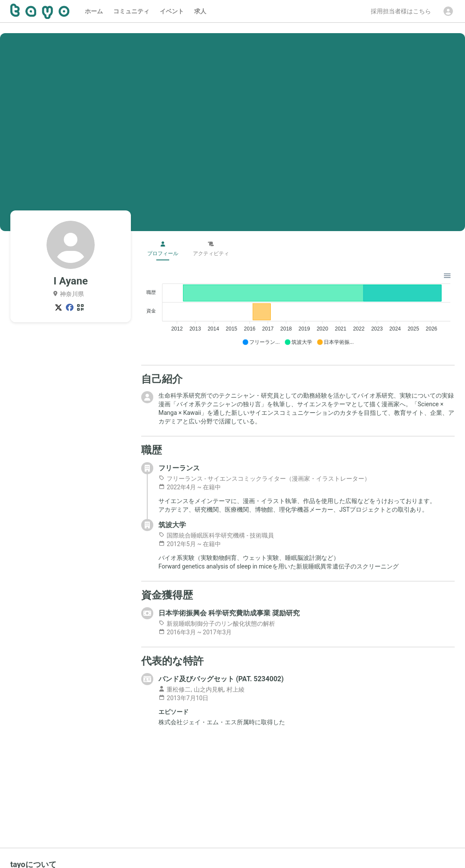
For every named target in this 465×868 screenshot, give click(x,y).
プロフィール (163, 249)
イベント (172, 11)
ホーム (94, 11)
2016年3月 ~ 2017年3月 (195, 632)
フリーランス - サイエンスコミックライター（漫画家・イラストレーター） (264, 479)
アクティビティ (211, 249)
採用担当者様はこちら (401, 11)
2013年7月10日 (183, 698)
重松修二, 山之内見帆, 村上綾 (201, 689)
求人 (200, 11)
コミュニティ (131, 11)
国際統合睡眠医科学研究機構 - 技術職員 (216, 535)
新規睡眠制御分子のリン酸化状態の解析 (217, 624)
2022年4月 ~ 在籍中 (190, 487)
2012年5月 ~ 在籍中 (190, 544)
